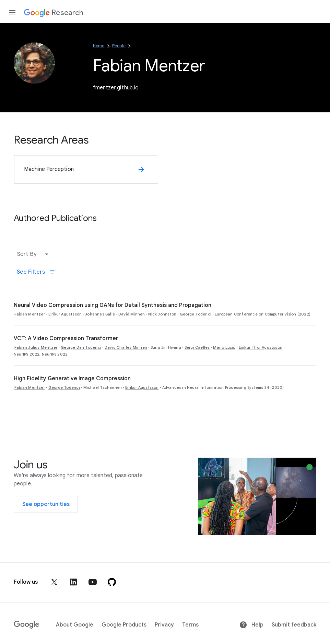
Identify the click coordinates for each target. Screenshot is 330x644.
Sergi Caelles (197, 347)
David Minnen (132, 314)
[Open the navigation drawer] (12, 12)
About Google (75, 625)
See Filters (36, 272)
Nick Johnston (162, 314)
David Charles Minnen (126, 347)
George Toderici (196, 314)
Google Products (124, 625)
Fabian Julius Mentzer (36, 347)
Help (251, 625)
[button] (34, 254)
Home (99, 46)
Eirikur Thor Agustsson (261, 347)
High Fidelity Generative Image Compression (72, 379)
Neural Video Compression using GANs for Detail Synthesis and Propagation (113, 305)
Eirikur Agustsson (65, 314)
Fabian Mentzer (30, 314)
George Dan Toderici (81, 347)
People (119, 46)
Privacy (164, 625)
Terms (190, 625)
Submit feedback (294, 625)
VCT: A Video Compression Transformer (66, 338)
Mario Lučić (224, 347)
